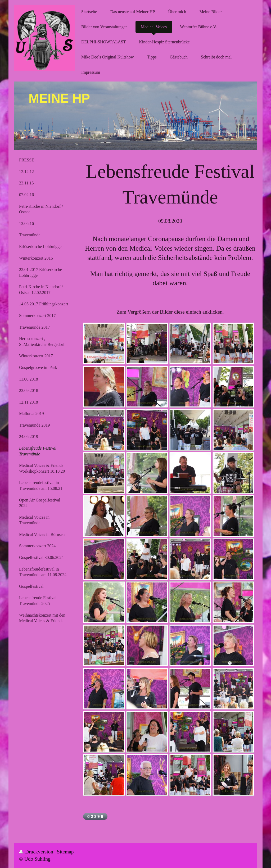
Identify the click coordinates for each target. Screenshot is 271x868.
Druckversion (37, 852)
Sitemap (65, 852)
